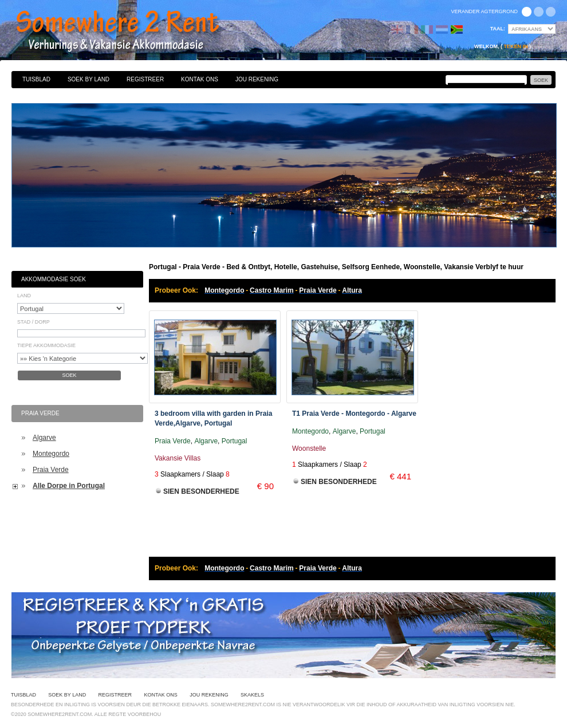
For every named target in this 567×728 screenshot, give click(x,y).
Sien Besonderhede (201, 491)
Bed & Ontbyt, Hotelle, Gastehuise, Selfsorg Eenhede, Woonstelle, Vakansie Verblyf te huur (130, 32)
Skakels (252, 695)
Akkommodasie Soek (54, 279)
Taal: (498, 29)
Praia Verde (51, 470)
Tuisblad (36, 79)
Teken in (515, 46)
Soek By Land (88, 79)
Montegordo (51, 454)
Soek (69, 375)
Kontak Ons (200, 79)
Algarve (44, 438)
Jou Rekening (257, 79)
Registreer (145, 79)
